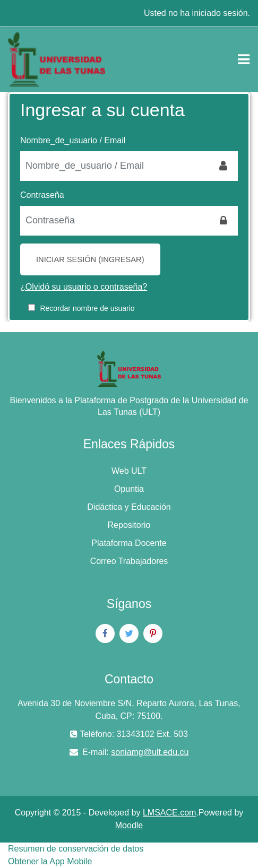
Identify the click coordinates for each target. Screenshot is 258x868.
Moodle (129, 825)
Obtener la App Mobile (50, 861)
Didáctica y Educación (129, 507)
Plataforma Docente (129, 543)
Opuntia (129, 489)
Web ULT (129, 471)
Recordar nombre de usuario (87, 308)
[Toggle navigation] (244, 59)
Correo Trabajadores (129, 561)
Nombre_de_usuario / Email (73, 140)
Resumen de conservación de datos (76, 849)
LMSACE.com (169, 813)
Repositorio (129, 525)
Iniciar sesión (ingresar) (90, 259)
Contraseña (42, 195)
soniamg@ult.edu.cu (150, 752)
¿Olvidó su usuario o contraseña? (84, 287)
